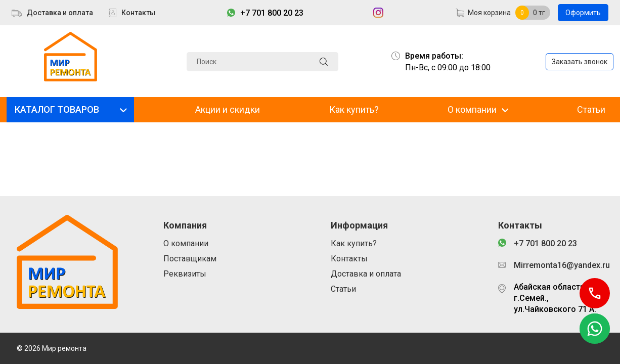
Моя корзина (489, 13)
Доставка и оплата (60, 13)
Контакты (138, 13)
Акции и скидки (228, 109)
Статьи (591, 109)
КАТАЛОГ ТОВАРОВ (57, 109)
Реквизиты (185, 274)
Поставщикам (190, 259)
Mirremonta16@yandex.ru (559, 265)
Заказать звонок (580, 62)
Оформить (583, 13)
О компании (472, 109)
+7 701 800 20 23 (272, 13)
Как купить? (354, 109)
